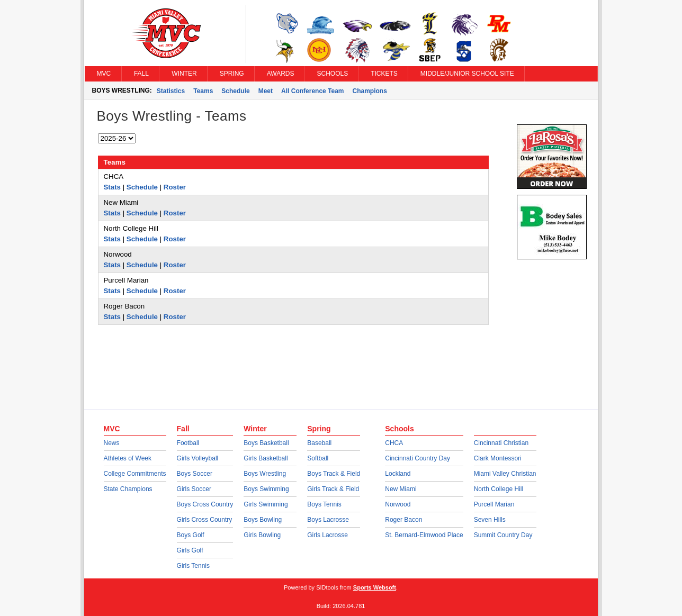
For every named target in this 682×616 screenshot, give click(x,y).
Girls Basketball (266, 458)
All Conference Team (312, 91)
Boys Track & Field (334, 474)
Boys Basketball (266, 443)
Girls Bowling (262, 535)
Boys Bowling (263, 520)
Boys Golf (191, 535)
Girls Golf (190, 550)
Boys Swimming (266, 489)
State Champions (128, 489)
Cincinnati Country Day (418, 458)
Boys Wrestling (265, 474)
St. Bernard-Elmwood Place (424, 535)
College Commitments (135, 474)
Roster (175, 187)
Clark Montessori (498, 458)
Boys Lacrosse (328, 520)
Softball (318, 458)
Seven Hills (490, 520)
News (112, 443)
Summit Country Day (503, 535)
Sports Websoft (375, 587)
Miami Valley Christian (505, 474)
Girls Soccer (194, 489)
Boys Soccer (195, 474)
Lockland (398, 474)
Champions (370, 91)
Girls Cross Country (205, 520)
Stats (113, 187)
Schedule (235, 91)
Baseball (319, 443)
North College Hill (499, 489)
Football (188, 443)
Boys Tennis (324, 504)
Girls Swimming (266, 504)
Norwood (398, 504)
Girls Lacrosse (327, 535)
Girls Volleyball (198, 458)
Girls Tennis (193, 566)
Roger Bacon (403, 520)
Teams (203, 91)
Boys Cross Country (205, 504)
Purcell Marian (494, 504)
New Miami (401, 489)
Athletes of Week (128, 458)
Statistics (171, 91)
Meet (266, 91)
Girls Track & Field (333, 489)
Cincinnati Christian (501, 443)
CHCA (394, 443)
